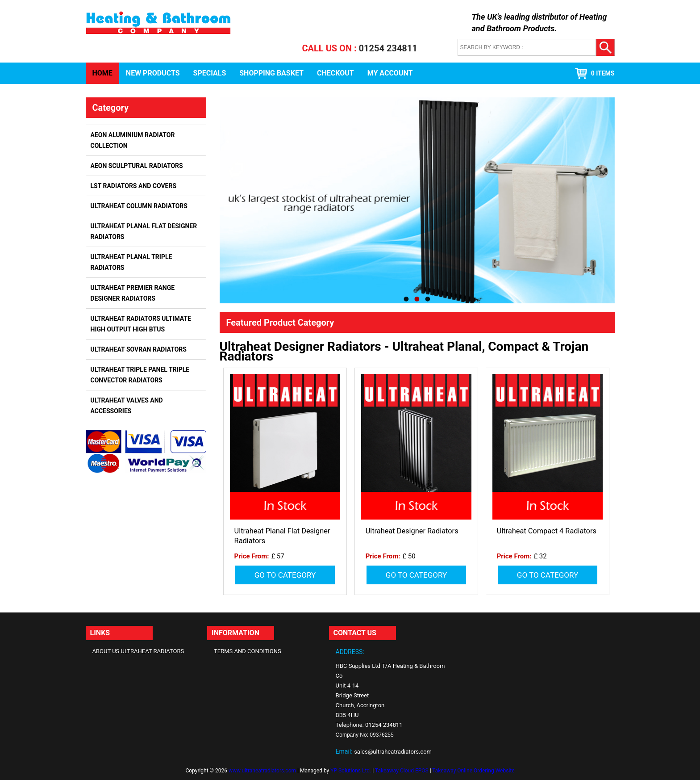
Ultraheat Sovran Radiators (139, 349)
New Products (153, 73)
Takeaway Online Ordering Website (473, 771)
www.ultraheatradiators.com (262, 771)
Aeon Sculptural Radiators (137, 166)
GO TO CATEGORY (285, 575)
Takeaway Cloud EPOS (402, 771)
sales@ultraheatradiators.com (393, 752)
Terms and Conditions (248, 651)
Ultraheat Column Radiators (139, 206)
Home (102, 73)
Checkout (335, 73)
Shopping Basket (271, 73)
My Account (390, 73)
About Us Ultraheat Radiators (138, 651)
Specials (210, 73)
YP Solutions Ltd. (351, 771)
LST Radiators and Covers (134, 186)
